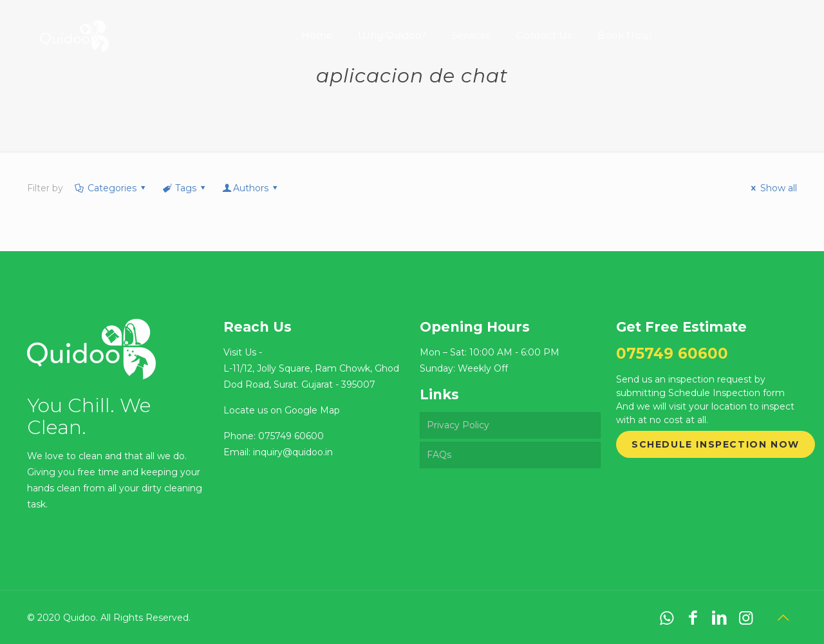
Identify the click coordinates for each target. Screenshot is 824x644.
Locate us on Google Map (282, 410)
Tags (184, 188)
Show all (772, 188)
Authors (251, 188)
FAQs (439, 455)
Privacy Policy (458, 425)
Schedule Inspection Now (716, 444)
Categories (111, 188)
